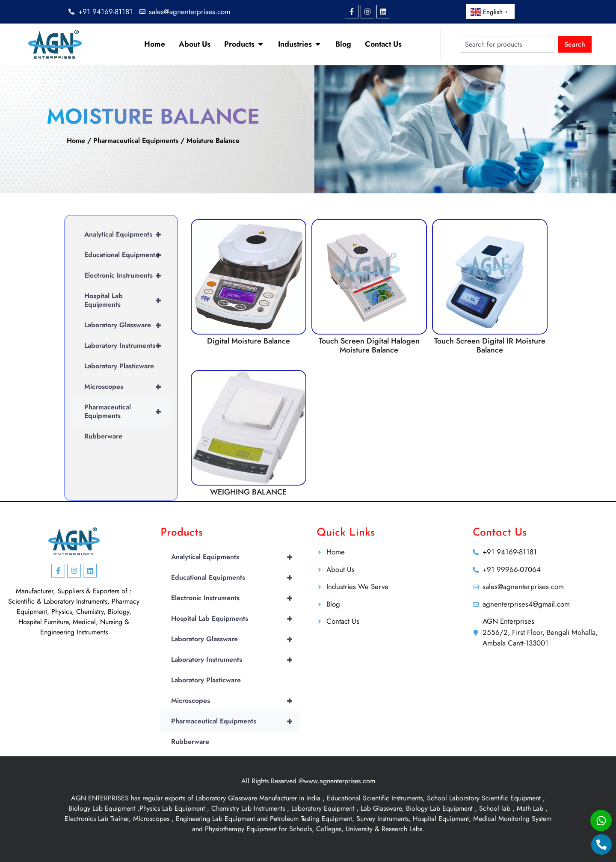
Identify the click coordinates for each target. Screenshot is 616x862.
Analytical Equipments (126, 234)
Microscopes (126, 387)
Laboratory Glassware (126, 325)
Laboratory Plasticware (119, 366)
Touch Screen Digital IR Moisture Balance (490, 346)
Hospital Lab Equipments (126, 300)
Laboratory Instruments (126, 346)
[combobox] (508, 44)
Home (76, 141)
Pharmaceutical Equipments (136, 141)
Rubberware (103, 436)
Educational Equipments (126, 255)
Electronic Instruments (126, 275)
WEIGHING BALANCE (248, 492)
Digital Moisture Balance (249, 341)
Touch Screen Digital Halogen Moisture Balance (369, 346)
